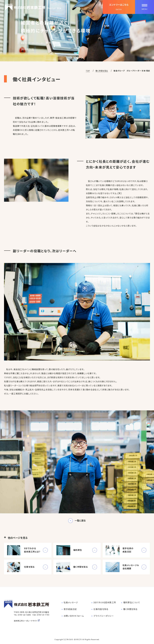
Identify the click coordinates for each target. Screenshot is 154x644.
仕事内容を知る (101, 609)
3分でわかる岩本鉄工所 (105, 603)
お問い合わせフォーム (74, 616)
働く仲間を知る (130, 609)
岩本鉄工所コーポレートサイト (27, 621)
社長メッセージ (71, 603)
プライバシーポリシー (104, 616)
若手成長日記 (70, 609)
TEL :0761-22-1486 (22, 615)
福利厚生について (132, 603)
